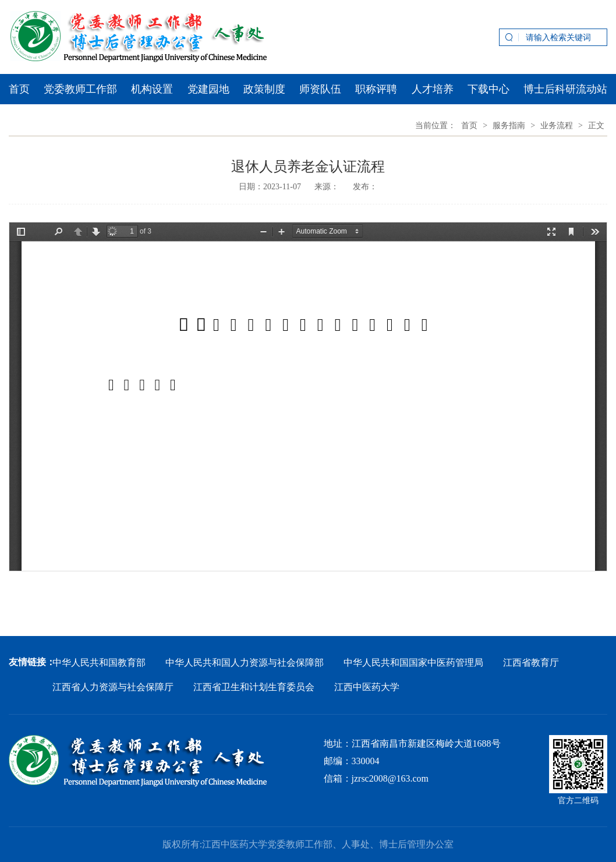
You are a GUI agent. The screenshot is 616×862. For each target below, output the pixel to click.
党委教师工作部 (80, 89)
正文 (596, 126)
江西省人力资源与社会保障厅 (113, 687)
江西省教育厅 (531, 663)
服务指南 (509, 126)
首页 (19, 89)
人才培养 (433, 89)
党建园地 (208, 89)
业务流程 (557, 126)
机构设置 (152, 89)
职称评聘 (376, 89)
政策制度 (264, 89)
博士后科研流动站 (565, 89)
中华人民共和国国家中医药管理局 (413, 663)
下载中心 (488, 89)
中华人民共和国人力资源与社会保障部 (245, 663)
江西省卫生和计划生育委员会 (254, 687)
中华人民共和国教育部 (99, 663)
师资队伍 (320, 89)
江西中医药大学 (367, 687)
